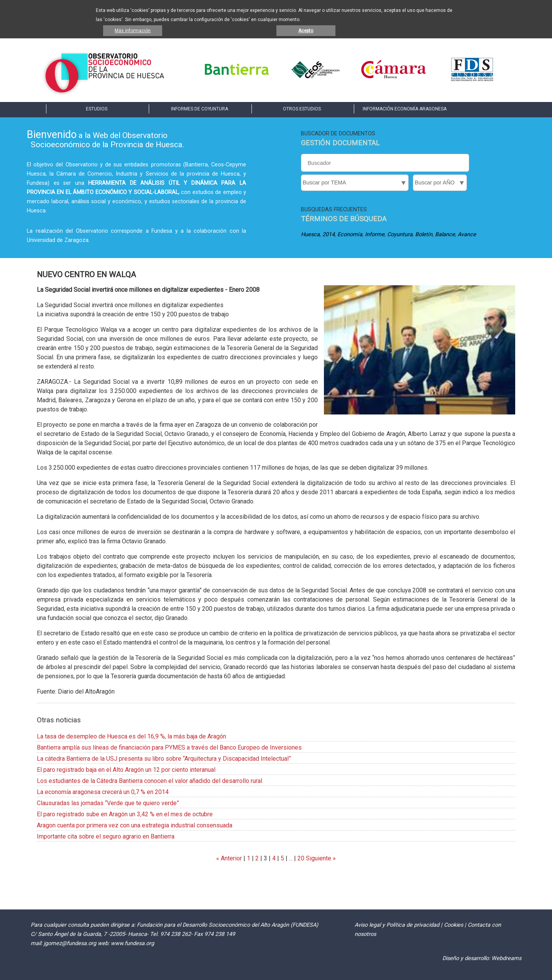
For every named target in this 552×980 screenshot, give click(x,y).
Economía (350, 234)
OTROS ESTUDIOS (302, 109)
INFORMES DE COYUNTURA (200, 109)
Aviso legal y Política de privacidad (397, 925)
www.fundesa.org (132, 943)
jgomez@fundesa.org (70, 943)
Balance (445, 234)
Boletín (424, 234)
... (291, 858)
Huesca (310, 234)
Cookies (453, 925)
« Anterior (229, 858)
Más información (133, 31)
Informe (375, 234)
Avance (467, 234)
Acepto (306, 31)
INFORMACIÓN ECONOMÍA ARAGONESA (405, 109)
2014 (329, 234)
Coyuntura (400, 234)
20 (301, 858)
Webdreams (506, 958)
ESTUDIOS (97, 109)
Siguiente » (320, 858)
